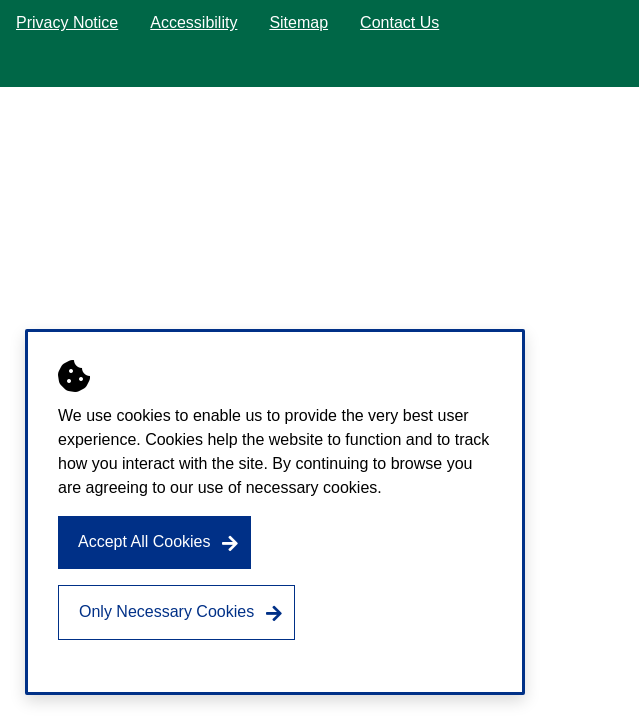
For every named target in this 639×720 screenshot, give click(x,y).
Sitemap (298, 22)
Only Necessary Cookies (166, 611)
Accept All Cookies (144, 541)
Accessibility (193, 22)
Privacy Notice (67, 22)
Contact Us (399, 22)
